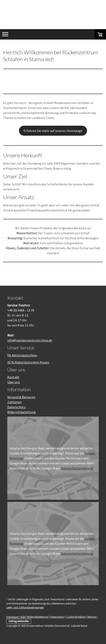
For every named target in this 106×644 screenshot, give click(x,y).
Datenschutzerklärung (77, 468)
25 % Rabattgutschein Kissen (28, 362)
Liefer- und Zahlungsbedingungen (25, 607)
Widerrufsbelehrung (22, 412)
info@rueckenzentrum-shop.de (30, 340)
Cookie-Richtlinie (76, 617)
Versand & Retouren (21, 397)
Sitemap (92, 617)
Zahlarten (14, 402)
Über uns (14, 382)
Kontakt (13, 377)
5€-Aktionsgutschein (22, 355)
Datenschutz (16, 407)
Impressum (12, 617)
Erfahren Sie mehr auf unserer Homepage (53, 131)
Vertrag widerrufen (19, 621)
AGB (23, 617)
